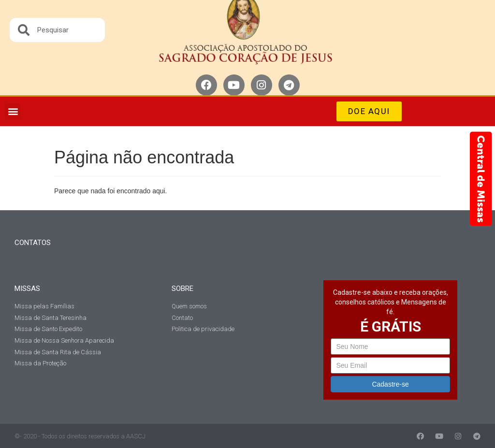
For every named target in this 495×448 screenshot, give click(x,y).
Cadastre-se (390, 384)
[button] (13, 111)
